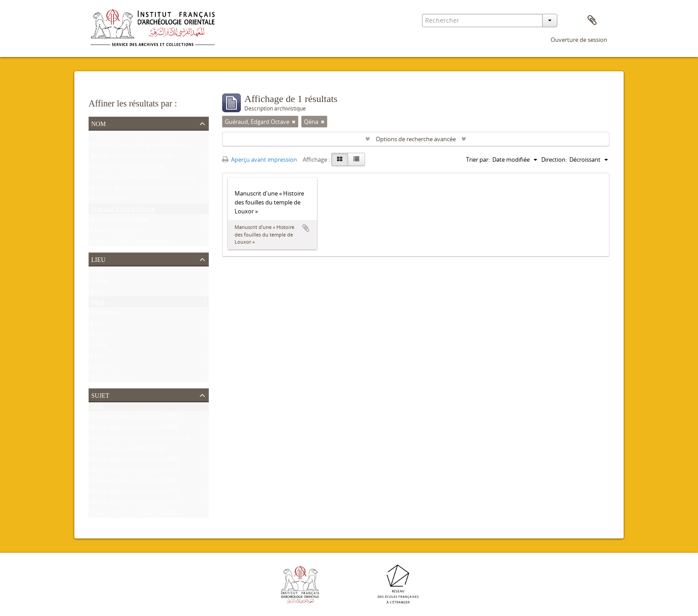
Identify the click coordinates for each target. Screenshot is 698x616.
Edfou (98, 293)
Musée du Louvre (114, 379)
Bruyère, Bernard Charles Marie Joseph (141, 189)
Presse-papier (592, 20)
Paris (97, 357)
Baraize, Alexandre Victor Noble (132, 157)
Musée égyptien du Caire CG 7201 (134, 504)
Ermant (100, 336)
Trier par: (478, 159)
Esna (97, 325)
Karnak (100, 282)
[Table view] (356, 159)
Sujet (100, 395)
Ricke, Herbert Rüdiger (120, 221)
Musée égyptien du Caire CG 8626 (134, 429)
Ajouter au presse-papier (306, 228)
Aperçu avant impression (260, 159)
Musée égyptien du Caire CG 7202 (134, 514)
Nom (99, 123)
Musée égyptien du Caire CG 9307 (134, 461)
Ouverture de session (579, 40)
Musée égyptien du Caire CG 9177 (134, 493)
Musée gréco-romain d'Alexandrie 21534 (143, 440)
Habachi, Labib (110, 200)
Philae (98, 347)
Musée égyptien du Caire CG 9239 (134, 418)
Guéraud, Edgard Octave (123, 211)
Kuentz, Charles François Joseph (132, 243)
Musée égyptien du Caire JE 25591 (134, 482)
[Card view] (340, 159)
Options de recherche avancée (416, 139)
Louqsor (101, 368)
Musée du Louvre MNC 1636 (128, 450)
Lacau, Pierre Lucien (117, 232)
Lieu (98, 259)
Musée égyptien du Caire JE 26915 (134, 472)
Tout (97, 136)
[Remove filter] (294, 122)
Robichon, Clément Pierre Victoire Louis (142, 179)
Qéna (97, 304)
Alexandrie (104, 314)
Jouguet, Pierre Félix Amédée (128, 168)
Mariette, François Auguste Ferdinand (140, 147)
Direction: (554, 159)
